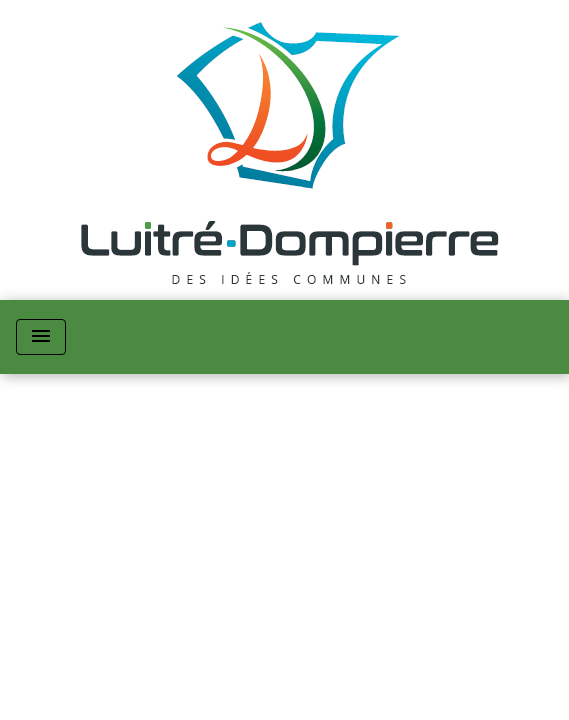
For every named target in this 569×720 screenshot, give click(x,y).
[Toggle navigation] (41, 337)
